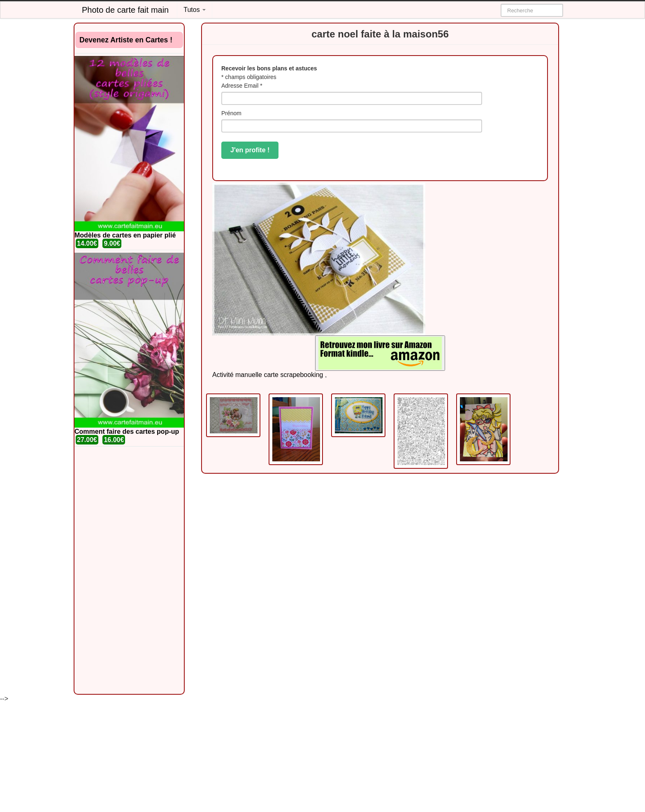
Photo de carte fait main (125, 10)
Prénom (231, 113)
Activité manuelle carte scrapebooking (268, 375)
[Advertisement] (129, 570)
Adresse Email (242, 86)
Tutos (195, 10)
